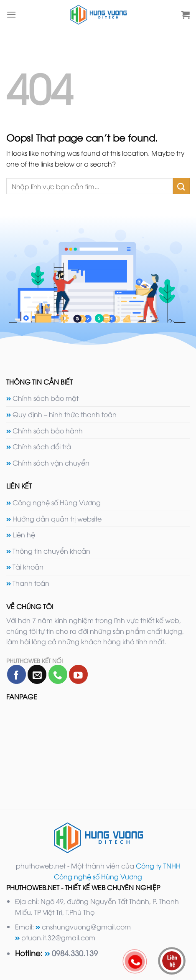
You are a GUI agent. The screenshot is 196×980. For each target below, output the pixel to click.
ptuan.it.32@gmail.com (58, 937)
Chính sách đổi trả (42, 446)
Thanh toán (31, 583)
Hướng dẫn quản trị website (57, 519)
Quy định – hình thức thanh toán (65, 414)
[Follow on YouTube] (78, 674)
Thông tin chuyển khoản (51, 551)
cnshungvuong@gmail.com (86, 927)
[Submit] (181, 186)
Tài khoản (28, 567)
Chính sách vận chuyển (51, 463)
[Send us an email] (37, 674)
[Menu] (11, 14)
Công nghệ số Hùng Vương (57, 502)
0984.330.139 (75, 953)
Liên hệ (24, 534)
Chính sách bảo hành (48, 430)
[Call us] (58, 674)
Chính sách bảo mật (46, 398)
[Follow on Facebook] (17, 674)
